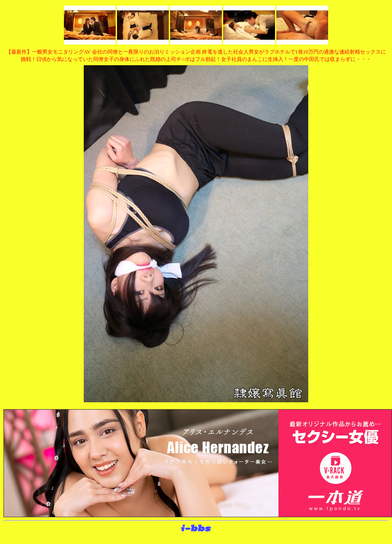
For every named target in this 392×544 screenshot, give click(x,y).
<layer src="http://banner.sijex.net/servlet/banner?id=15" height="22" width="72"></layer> (196, 528)
